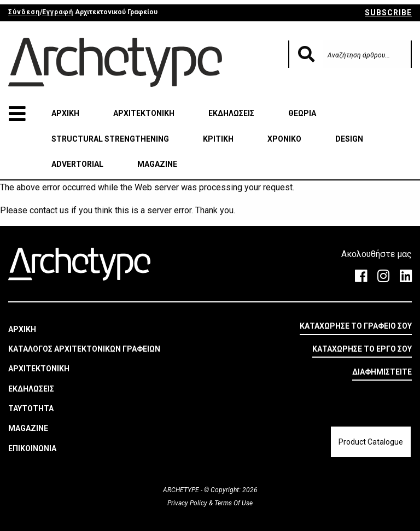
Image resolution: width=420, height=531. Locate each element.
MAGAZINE (157, 164)
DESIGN (349, 139)
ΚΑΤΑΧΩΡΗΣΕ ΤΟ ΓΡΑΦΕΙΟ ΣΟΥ (356, 326)
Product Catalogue (371, 442)
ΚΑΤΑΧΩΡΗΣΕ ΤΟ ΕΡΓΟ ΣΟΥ (362, 349)
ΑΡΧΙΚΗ (65, 113)
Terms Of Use (233, 503)
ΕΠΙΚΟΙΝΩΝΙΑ (32, 448)
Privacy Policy (188, 503)
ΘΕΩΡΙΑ (302, 113)
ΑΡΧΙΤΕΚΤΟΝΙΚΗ (144, 113)
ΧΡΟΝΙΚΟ (284, 139)
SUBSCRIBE (388, 13)
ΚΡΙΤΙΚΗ (218, 139)
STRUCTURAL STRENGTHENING (110, 139)
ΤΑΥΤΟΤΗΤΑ (31, 409)
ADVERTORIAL (77, 164)
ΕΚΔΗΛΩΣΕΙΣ (231, 113)
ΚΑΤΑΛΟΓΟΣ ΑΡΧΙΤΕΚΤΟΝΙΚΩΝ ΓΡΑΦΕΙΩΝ (84, 349)
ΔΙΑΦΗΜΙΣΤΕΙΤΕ (382, 372)
